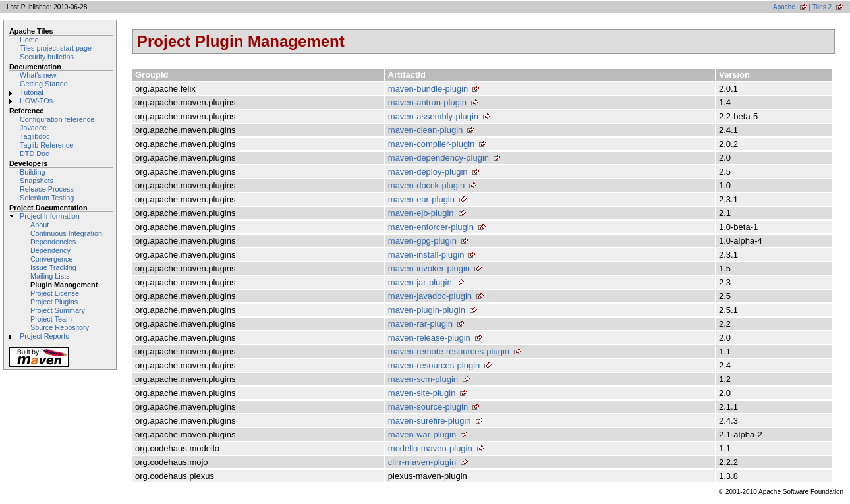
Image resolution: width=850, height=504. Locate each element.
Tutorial (32, 92)
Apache (784, 7)
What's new (38, 75)
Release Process (47, 189)
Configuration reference (57, 119)
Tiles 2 (822, 7)
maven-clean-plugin (425, 130)
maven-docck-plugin (426, 185)
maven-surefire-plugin (430, 421)
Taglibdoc (35, 136)
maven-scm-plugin (423, 379)
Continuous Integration (66, 233)
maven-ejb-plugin (421, 213)
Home (29, 40)
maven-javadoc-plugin (430, 296)
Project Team (51, 319)
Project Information (50, 216)
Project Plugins (54, 302)
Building (33, 172)
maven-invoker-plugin (429, 268)
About (40, 225)
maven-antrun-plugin (427, 102)
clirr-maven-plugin (422, 462)
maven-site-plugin (422, 393)
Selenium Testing (47, 198)
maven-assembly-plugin (433, 116)
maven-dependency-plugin (439, 158)
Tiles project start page (56, 48)
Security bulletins (47, 57)
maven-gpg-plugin (422, 241)
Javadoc (33, 128)
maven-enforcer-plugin (431, 227)
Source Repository (60, 327)
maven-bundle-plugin (428, 89)
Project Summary (58, 310)
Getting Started (44, 84)
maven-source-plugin (428, 407)
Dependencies (53, 242)
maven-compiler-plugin (432, 144)
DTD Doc (35, 154)
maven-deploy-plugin (428, 172)
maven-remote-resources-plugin (449, 351)
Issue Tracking (53, 267)
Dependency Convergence (51, 255)
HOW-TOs (36, 101)
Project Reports (44, 336)
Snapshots (37, 181)
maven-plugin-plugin (427, 310)
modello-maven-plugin (430, 448)
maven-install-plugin (426, 255)
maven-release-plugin (429, 338)
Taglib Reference (46, 145)
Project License (55, 293)
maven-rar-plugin (420, 324)
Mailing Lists (50, 276)
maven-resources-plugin (434, 365)
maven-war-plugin (422, 434)
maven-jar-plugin (420, 282)
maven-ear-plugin (421, 199)
